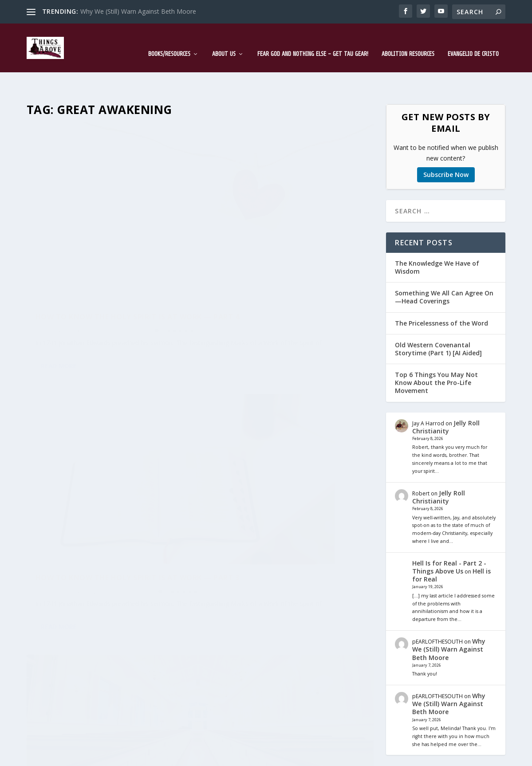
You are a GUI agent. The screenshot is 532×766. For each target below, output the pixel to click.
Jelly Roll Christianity (446, 399)
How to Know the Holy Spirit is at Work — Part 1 (286, 418)
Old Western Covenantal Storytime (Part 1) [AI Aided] (438, 321)
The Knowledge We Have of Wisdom (437, 240)
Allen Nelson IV (62, 224)
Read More (59, 280)
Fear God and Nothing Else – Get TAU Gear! (313, 41)
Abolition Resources (408, 41)
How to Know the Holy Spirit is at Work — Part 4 (107, 206)
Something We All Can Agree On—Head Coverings (444, 269)
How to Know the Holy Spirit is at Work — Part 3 (286, 206)
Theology (133, 224)
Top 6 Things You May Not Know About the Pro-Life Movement (436, 355)
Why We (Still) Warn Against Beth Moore (138, 11)
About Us (224, 41)
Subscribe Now (446, 147)
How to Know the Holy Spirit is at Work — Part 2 (107, 419)
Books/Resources (169, 41)
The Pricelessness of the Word (441, 296)
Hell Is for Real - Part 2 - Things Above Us (449, 540)
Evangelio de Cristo (473, 41)
